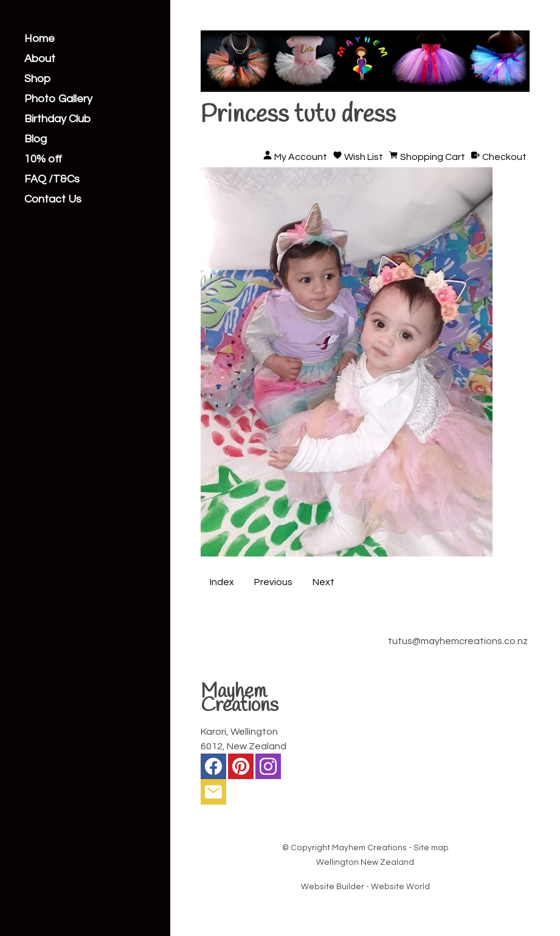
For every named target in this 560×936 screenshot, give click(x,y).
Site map (431, 848)
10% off (43, 159)
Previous (273, 582)
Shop (37, 79)
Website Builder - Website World (365, 887)
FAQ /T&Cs (52, 179)
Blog (36, 139)
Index (222, 582)
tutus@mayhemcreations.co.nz (458, 641)
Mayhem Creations (369, 848)
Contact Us (53, 199)
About (40, 59)
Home (40, 39)
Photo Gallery (58, 99)
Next (323, 582)
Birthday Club (57, 119)
